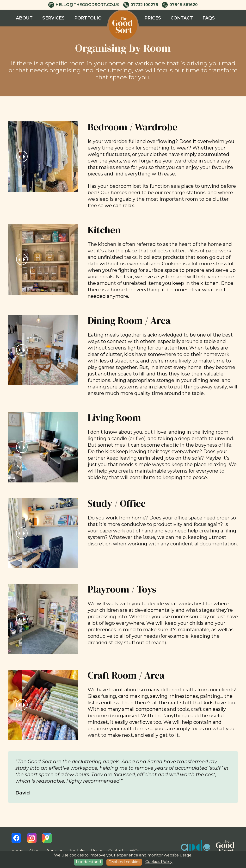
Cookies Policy (159, 862)
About (24, 18)
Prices (153, 18)
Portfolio (88, 18)
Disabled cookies (124, 862)
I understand (89, 862)
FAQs (209, 18)
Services (53, 18)
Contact (182, 18)
